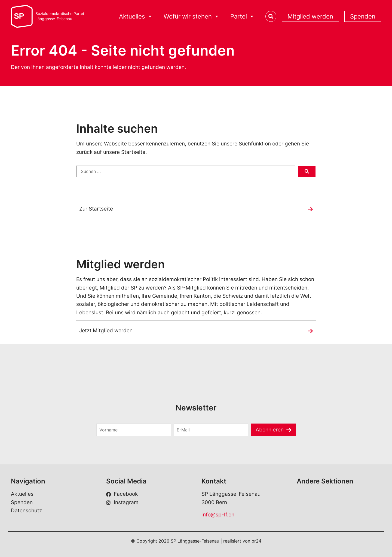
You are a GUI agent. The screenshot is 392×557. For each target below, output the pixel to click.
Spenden (363, 16)
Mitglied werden (310, 16)
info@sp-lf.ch (218, 515)
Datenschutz (26, 511)
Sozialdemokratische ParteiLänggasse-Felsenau (60, 16)
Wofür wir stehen (192, 16)
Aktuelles (136, 16)
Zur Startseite (96, 209)
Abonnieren (270, 430)
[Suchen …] (186, 171)
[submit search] (307, 171)
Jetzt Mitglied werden (106, 331)
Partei (242, 16)
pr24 (256, 541)
